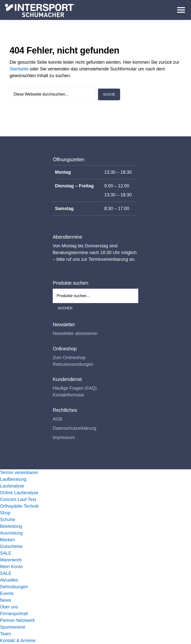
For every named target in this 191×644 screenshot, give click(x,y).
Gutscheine (11, 546)
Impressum (64, 437)
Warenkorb (11, 560)
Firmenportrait (14, 614)
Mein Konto (11, 567)
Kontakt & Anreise (18, 641)
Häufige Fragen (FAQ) (75, 388)
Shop (5, 513)
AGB (57, 419)
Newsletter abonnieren (75, 333)
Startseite (19, 69)
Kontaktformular (69, 395)
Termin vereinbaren (19, 473)
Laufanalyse (12, 486)
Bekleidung (11, 526)
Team (5, 634)
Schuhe (8, 520)
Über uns (9, 607)
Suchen (65, 308)
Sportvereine (13, 627)
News (6, 600)
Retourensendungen (73, 364)
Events (7, 593)
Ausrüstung (11, 533)
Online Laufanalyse (19, 493)
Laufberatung (13, 479)
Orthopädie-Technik (19, 506)
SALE (6, 553)
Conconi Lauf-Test (18, 499)
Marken (7, 540)
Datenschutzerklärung (74, 428)
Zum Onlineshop (69, 358)
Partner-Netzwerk (17, 620)
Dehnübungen (14, 587)
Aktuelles (9, 580)
